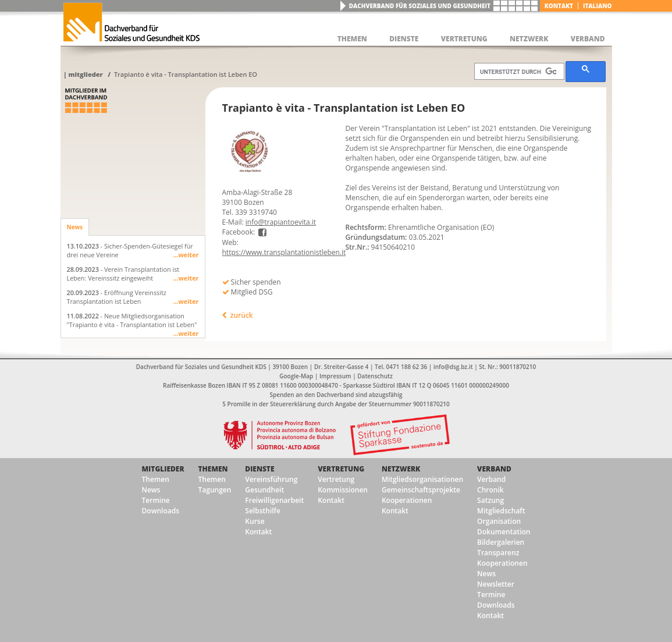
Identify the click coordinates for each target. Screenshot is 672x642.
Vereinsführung (271, 479)
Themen (156, 479)
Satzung (490, 500)
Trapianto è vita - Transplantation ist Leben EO (186, 74)
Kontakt (559, 6)
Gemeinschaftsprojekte (421, 490)
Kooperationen (407, 500)
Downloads (161, 511)
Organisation (499, 521)
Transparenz (498, 553)
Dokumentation (504, 532)
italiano (598, 6)
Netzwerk (401, 469)
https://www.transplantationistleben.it (284, 252)
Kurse (255, 521)
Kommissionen (343, 490)
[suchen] (518, 72)
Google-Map (296, 376)
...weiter (186, 255)
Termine (156, 500)
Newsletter (496, 584)
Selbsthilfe (263, 511)
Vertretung (341, 469)
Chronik (490, 490)
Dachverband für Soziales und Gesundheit (420, 6)
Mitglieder (85, 74)
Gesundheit (264, 490)
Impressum (335, 376)
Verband (494, 469)
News (75, 227)
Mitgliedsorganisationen (422, 479)
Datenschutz (375, 376)
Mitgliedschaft (501, 511)
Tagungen (215, 490)
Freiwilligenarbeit (274, 500)
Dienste (259, 469)
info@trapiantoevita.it (281, 222)
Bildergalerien (501, 542)
